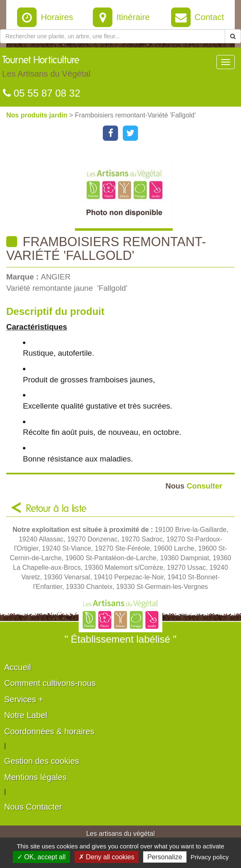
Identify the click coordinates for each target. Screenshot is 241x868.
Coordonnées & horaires (49, 731)
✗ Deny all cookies (107, 857)
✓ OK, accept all (41, 857)
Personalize (165, 857)
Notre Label (26, 715)
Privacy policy (210, 857)
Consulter (194, 486)
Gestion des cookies (42, 761)
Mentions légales (35, 777)
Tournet (46, 69)
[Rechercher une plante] (113, 36)
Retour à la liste (56, 509)
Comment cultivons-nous (50, 683)
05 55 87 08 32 (42, 93)
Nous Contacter (33, 807)
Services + (24, 699)
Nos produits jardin (38, 115)
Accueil (17, 667)
